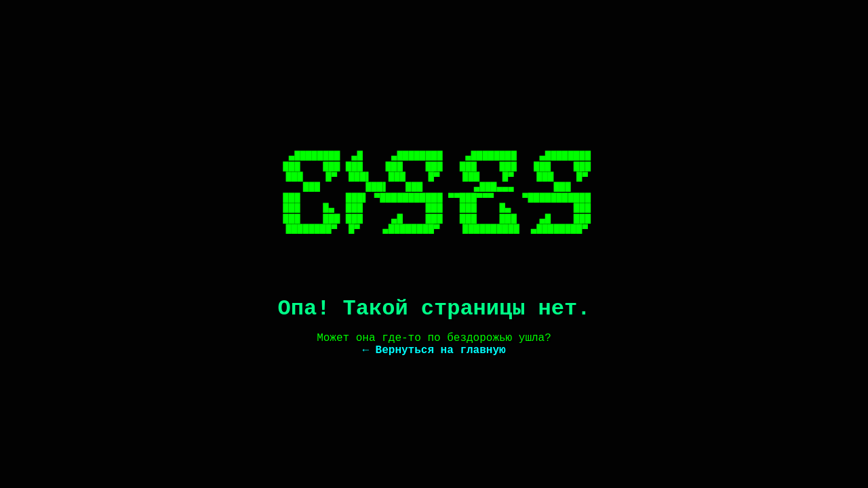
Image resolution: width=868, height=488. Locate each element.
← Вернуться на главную (434, 350)
